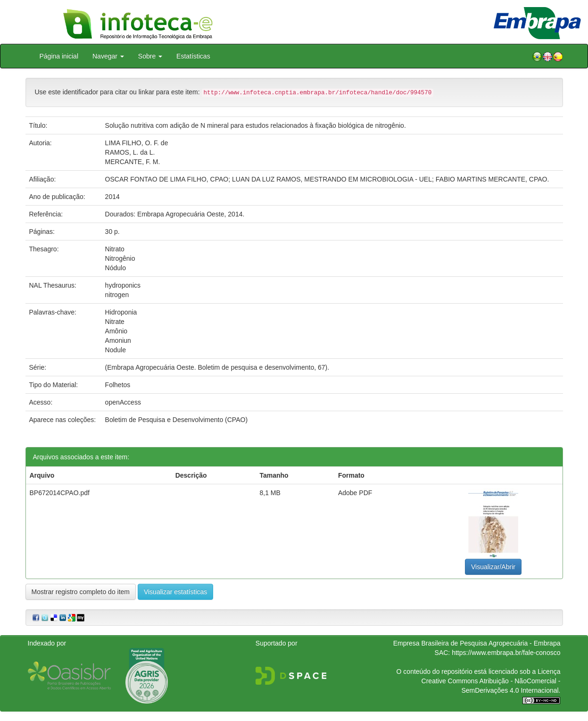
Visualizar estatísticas (175, 592)
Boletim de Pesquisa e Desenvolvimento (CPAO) (176, 420)
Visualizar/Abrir (493, 567)
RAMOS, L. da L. (130, 152)
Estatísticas (193, 56)
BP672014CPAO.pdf (60, 493)
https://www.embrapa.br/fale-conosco (506, 653)
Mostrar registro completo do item (81, 592)
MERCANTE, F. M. (133, 162)
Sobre (150, 56)
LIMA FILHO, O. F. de (137, 143)
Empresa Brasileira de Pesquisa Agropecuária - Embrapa (477, 643)
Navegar (108, 56)
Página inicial (59, 56)
